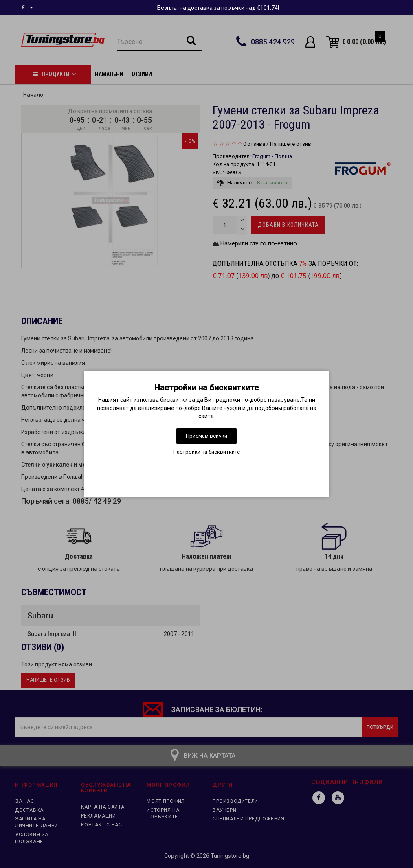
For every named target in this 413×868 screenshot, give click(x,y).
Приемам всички (206, 436)
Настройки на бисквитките (206, 452)
